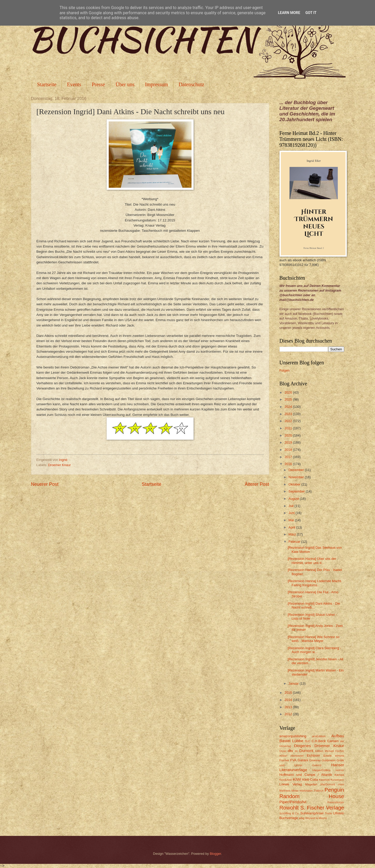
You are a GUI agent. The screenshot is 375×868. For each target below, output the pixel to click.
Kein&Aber (286, 780)
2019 (289, 442)
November (297, 477)
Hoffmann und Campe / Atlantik (306, 775)
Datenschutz (191, 84)
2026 (289, 392)
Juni (292, 513)
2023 (289, 414)
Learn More (289, 13)
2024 (289, 407)
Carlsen (333, 741)
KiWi (297, 779)
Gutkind (317, 765)
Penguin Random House (312, 793)
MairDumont (328, 784)
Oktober (295, 484)
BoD (308, 741)
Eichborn (313, 755)
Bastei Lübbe (292, 741)
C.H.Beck (319, 741)
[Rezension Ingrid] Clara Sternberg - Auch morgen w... (314, 650)
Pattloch (319, 791)
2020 (289, 435)
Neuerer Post (45, 484)
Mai (292, 520)
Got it (311, 13)
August (294, 499)
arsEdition (319, 736)
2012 (289, 714)
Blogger (215, 854)
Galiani (303, 760)
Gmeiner (315, 760)
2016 (289, 464)
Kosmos (324, 780)
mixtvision (306, 791)
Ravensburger (336, 802)
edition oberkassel (292, 756)
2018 (289, 450)
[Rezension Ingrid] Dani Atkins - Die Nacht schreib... (314, 605)
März (293, 534)
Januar (294, 683)
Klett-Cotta (310, 780)
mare (341, 784)
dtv (291, 751)
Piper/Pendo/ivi (293, 802)
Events (74, 84)
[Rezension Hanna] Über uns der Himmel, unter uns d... (312, 561)
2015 (289, 693)
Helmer (340, 770)
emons (340, 756)
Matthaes (285, 791)
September (297, 491)
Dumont (306, 751)
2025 (289, 399)
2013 (289, 707)
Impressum (156, 84)
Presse (98, 84)
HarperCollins (321, 770)
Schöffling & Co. (289, 813)
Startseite (47, 84)
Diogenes (302, 746)
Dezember (297, 470)
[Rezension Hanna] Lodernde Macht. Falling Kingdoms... (315, 583)
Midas (295, 791)
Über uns (125, 84)
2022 (289, 421)
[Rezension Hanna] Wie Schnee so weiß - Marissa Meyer (314, 639)
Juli (292, 506)
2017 (289, 457)
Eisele (328, 756)
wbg (302, 818)
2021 (289, 428)
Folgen (285, 370)
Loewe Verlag (291, 784)
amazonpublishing (293, 736)
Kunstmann (337, 780)
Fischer (284, 760)
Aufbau (338, 736)
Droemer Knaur (60, 465)
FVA (293, 760)
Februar (295, 542)
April (292, 527)
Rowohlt (289, 808)
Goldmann (329, 760)
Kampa (339, 775)
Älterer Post (257, 484)
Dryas (283, 751)
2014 (289, 700)
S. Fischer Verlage (322, 808)
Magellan (311, 784)
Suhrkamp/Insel (312, 813)
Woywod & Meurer (316, 818)
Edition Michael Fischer (330, 751)
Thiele (328, 813)
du (296, 751)
